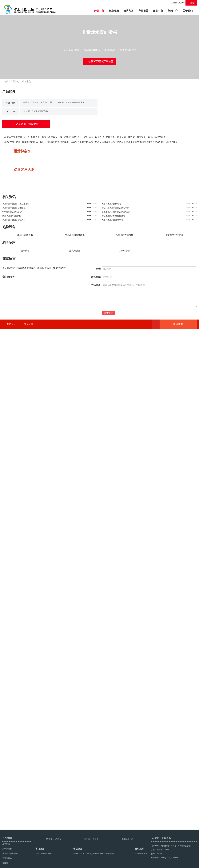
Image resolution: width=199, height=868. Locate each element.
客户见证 (11, 815)
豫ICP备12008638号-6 (83, 865)
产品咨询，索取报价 (26, 124)
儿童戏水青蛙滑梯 (10, 845)
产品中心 (100, 10)
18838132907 (176, 3)
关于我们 (188, 11)
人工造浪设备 (191, 865)
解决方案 (129, 11)
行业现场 (114, 11)
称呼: (98, 759)
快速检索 (182, 815)
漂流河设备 (75, 741)
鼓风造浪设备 (178, 865)
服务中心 (158, 11)
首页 (7, 82)
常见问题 (29, 815)
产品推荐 (143, 11)
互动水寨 (6, 835)
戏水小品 (28, 82)
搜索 (191, 3)
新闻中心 (173, 11)
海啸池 (5, 854)
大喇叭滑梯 (124, 741)
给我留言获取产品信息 (99, 61)
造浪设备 (25, 741)
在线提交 (108, 804)
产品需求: (96, 776)
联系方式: (96, 768)
